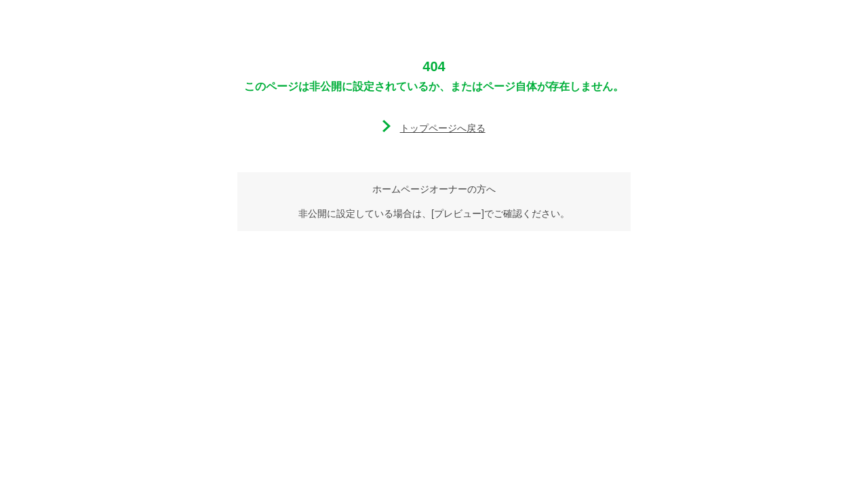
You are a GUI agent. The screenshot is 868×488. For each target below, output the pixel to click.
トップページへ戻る (443, 128)
